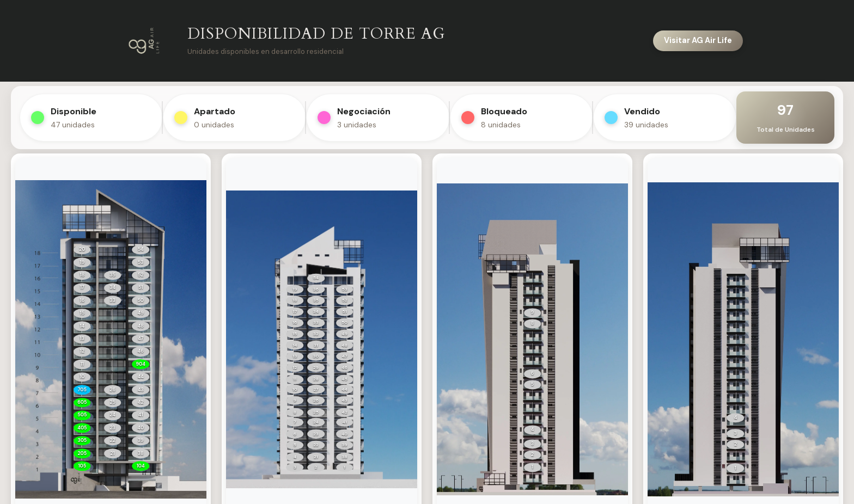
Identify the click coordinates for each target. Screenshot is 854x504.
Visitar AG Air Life (698, 40)
